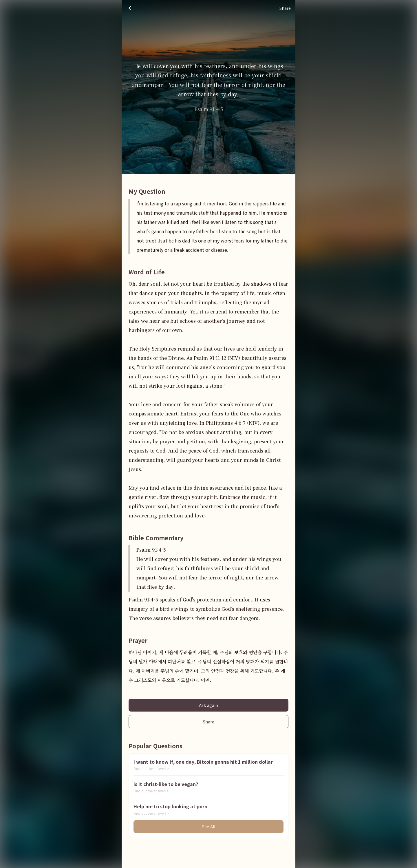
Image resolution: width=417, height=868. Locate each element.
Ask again (209, 705)
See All (209, 827)
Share (209, 722)
